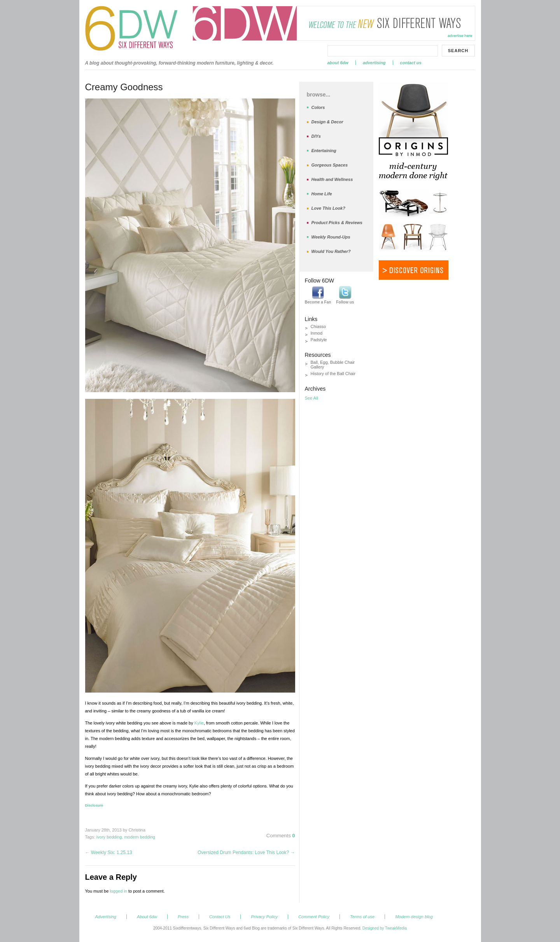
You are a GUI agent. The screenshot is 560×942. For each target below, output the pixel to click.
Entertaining (324, 151)
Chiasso (318, 326)
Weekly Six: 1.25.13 (109, 853)
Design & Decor (327, 122)
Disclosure (94, 805)
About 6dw (338, 63)
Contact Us (411, 63)
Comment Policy (314, 917)
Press (183, 917)
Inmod (317, 333)
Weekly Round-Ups (331, 237)
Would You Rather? (331, 251)
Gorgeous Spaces (330, 165)
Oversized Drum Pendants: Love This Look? (246, 853)
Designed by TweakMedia (385, 928)
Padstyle (319, 340)
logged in (118, 891)
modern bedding (140, 837)
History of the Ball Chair (333, 374)
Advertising (374, 63)
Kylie (199, 723)
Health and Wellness (332, 179)
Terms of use (362, 917)
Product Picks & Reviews (337, 223)
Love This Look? (328, 208)
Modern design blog (414, 917)
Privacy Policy (264, 917)
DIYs (316, 136)
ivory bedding (109, 837)
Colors (318, 107)
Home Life (322, 194)
